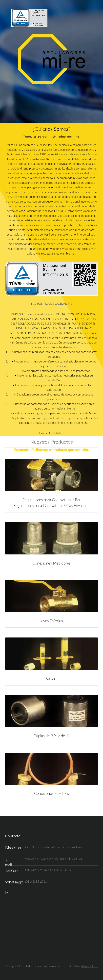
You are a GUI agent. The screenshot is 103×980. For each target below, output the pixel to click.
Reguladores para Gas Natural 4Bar (52, 500)
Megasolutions (89, 966)
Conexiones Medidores (51, 563)
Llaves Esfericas (51, 621)
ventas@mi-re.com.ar (38, 859)
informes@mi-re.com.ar (68, 859)
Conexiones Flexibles (51, 793)
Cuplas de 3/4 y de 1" (51, 736)
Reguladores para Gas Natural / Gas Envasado (51, 505)
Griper (52, 678)
